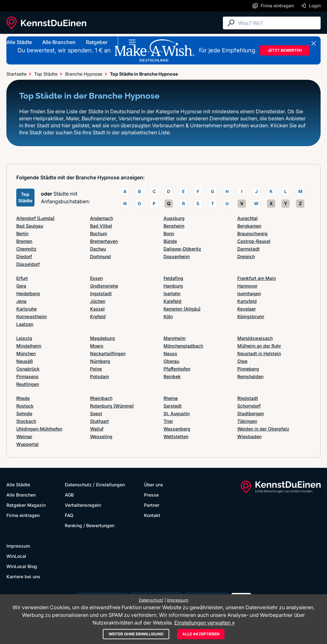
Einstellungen (110, 485)
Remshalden (250, 376)
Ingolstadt (101, 293)
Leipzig (24, 338)
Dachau (98, 249)
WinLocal (16, 556)
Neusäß (25, 361)
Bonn (169, 233)
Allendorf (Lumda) (35, 218)
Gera (21, 286)
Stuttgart (99, 421)
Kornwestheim (31, 316)
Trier (168, 421)
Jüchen (98, 301)
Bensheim (174, 226)
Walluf (97, 429)
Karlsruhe (27, 309)
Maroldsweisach (255, 338)
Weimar (24, 436)
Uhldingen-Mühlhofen (39, 429)
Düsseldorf (28, 264)
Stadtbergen (251, 413)
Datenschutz (78, 485)
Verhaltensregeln (83, 505)
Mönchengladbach (183, 346)
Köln (168, 316)
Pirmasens (27, 376)
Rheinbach (101, 398)
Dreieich (246, 256)
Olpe (242, 361)
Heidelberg (28, 293)
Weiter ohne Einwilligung (136, 634)
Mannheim (175, 338)
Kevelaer (247, 309)
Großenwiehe (104, 286)
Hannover (247, 286)
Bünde (170, 241)
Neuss (170, 353)
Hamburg (173, 286)
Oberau (171, 361)
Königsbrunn (251, 316)
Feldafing (173, 278)
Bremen (24, 241)
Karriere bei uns (23, 577)
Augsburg (174, 218)
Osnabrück (28, 369)
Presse (151, 495)
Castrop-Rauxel (254, 241)
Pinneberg (248, 369)
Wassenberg (177, 429)
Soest (96, 413)
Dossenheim (177, 256)
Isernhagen (249, 293)
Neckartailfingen (108, 353)
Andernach (102, 218)
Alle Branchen (59, 42)
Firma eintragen (23, 515)
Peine (96, 369)
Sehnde (24, 413)
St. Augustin (177, 413)
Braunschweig (252, 233)
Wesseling (101, 436)
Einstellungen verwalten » (205, 623)
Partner (152, 505)
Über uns (154, 485)
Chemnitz (26, 249)
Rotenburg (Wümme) (112, 406)
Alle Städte (19, 42)
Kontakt (152, 515)
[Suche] (278, 23)
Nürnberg (100, 361)
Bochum (99, 233)
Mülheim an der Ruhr (259, 346)
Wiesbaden (249, 436)
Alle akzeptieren (201, 634)
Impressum (18, 546)
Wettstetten (176, 436)
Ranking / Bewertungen (90, 525)
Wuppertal (27, 444)
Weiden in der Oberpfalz (263, 429)
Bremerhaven (104, 241)
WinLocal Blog (22, 566)
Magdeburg (103, 338)
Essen (96, 278)
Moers (97, 346)
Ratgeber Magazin (26, 505)
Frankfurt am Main (257, 278)
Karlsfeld (247, 301)
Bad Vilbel (101, 226)
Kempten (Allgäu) (182, 309)
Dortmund (100, 256)
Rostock (25, 406)
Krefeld (98, 316)
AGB (69, 495)
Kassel (97, 309)
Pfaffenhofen (177, 369)
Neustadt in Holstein (259, 353)
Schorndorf (249, 406)
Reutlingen (28, 384)
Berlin (22, 233)
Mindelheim (29, 346)
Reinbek (172, 376)
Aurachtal (247, 218)
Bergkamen (249, 226)
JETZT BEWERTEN (285, 50)
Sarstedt (173, 406)
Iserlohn (172, 293)
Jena (21, 301)
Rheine (171, 398)
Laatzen (25, 324)
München (26, 353)
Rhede (23, 398)
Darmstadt (248, 249)
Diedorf (24, 256)
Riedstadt (248, 398)
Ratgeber (97, 42)
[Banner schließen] (314, 43)
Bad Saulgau (30, 226)
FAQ (69, 515)
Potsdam (99, 376)
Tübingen (247, 421)
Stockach (26, 421)
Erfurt (22, 278)
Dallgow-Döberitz (182, 249)
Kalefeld (172, 301)
